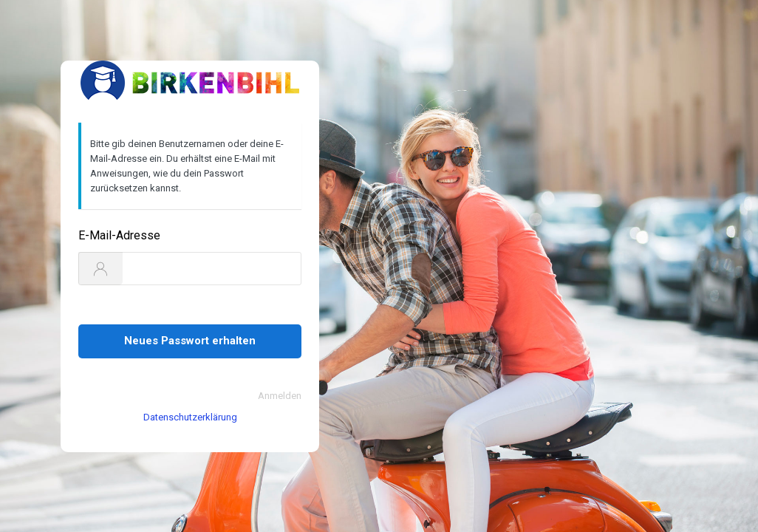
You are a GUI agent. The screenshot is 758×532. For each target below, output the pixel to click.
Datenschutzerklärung (190, 417)
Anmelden (280, 396)
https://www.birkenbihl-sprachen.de (190, 83)
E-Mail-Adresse (119, 235)
